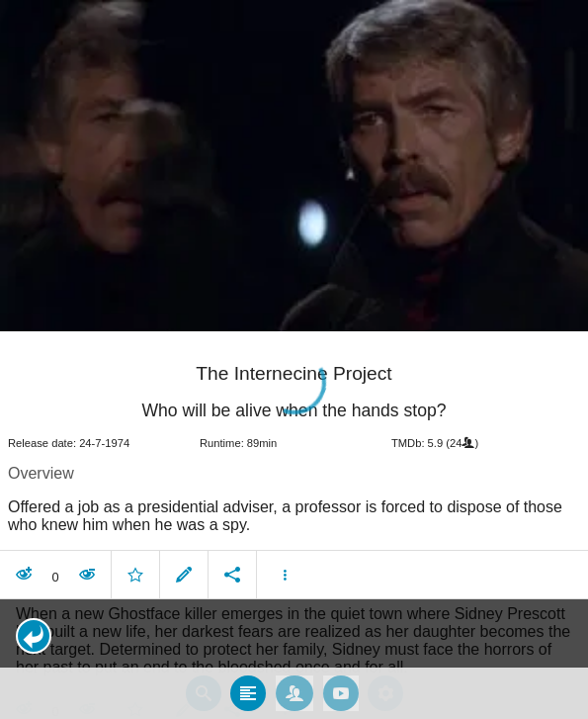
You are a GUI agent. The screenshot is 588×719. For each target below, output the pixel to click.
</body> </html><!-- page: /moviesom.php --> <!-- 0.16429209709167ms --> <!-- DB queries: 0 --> (294, 359)
